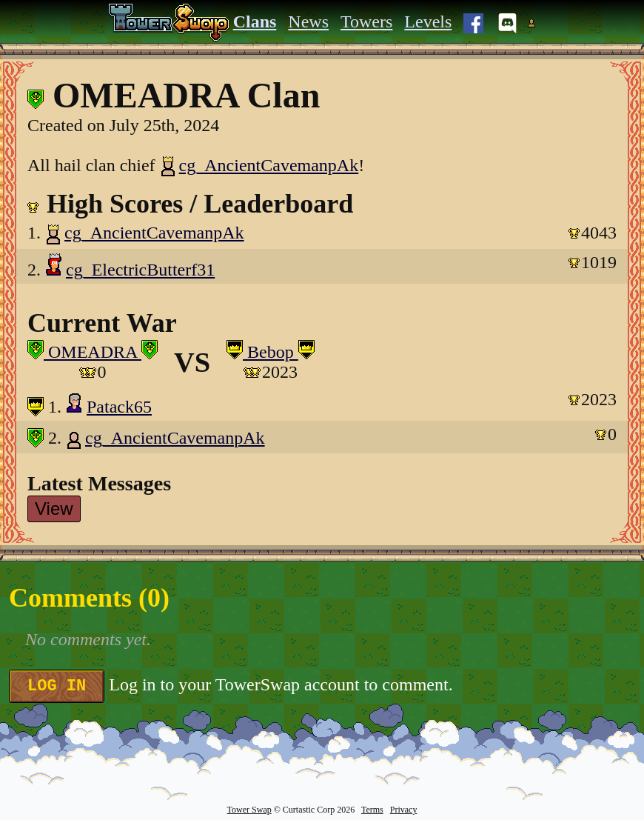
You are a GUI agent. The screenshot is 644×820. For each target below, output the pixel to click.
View (54, 509)
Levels (428, 21)
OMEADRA (93, 352)
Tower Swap (249, 810)
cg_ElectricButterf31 (140, 270)
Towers (366, 21)
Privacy (404, 810)
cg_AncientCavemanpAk (259, 165)
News (308, 21)
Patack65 (119, 407)
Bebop (271, 352)
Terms (372, 810)
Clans (255, 21)
